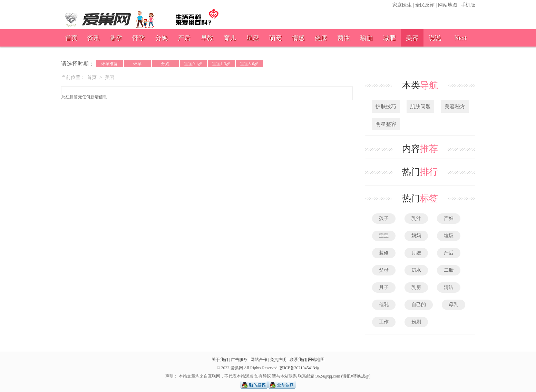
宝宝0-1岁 (193, 64)
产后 (184, 38)
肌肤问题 (420, 107)
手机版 (468, 5)
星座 (253, 38)
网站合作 (259, 360)
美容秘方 (455, 107)
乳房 (416, 287)
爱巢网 (142, 16)
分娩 (162, 38)
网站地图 (448, 5)
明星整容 (386, 124)
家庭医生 (402, 5)
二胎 (449, 270)
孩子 (384, 218)
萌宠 (275, 38)
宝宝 (384, 236)
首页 (71, 38)
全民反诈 (425, 5)
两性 (344, 38)
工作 (384, 322)
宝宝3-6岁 (249, 64)
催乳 (384, 305)
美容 (412, 38)
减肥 (389, 38)
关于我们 (220, 360)
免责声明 (278, 360)
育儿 (230, 38)
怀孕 (139, 38)
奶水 (416, 270)
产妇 (449, 218)
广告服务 (239, 360)
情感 (298, 38)
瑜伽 (367, 38)
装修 (384, 253)
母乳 (454, 305)
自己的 (419, 305)
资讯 (93, 38)
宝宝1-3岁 (221, 64)
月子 (384, 287)
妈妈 (416, 236)
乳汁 (416, 218)
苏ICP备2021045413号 (299, 368)
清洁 (449, 287)
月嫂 (416, 253)
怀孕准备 (109, 64)
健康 (321, 38)
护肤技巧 (386, 107)
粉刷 (416, 322)
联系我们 (298, 360)
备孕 (116, 38)
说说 (435, 38)
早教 (207, 38)
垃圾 (449, 236)
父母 (384, 270)
